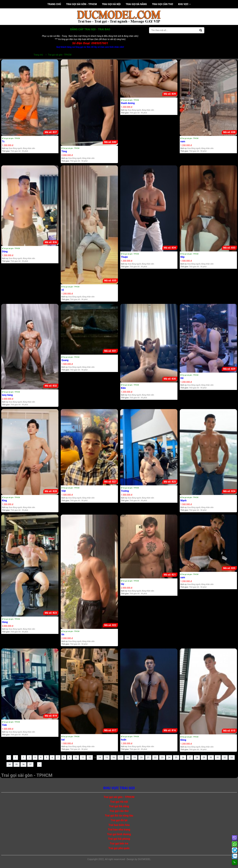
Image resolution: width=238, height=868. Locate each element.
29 (204, 757)
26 (183, 757)
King (4, 501)
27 (190, 757)
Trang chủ (54, 4)
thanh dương (128, 103)
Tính (4, 725)
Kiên (123, 388)
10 (76, 757)
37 (30, 764)
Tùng (64, 151)
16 (114, 757)
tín (63, 634)
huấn (124, 740)
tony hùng (7, 395)
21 (148, 757)
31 (218, 757)
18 (127, 757)
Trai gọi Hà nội (111, 4)
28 (197, 757)
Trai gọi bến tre (119, 843)
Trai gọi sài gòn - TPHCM (81, 4)
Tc (3, 141)
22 (155, 757)
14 (100, 757)
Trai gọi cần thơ (162, 4)
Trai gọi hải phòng (119, 839)
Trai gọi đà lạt (119, 820)
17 (121, 757)
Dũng (5, 252)
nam (183, 141)
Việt (64, 491)
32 (225, 757)
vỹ (63, 290)
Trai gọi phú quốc (119, 848)
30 (211, 757)
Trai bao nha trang (119, 829)
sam (183, 577)
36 (24, 764)
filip (183, 257)
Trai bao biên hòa (119, 825)
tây (123, 584)
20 (141, 757)
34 (10, 764)
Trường (125, 491)
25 (176, 757)
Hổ (182, 378)
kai (63, 740)
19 (134, 757)
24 (169, 757)
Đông (183, 740)
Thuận (124, 257)
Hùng (5, 622)
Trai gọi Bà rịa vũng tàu (119, 815)
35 (17, 764)
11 (83, 757)
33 (232, 757)
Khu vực (184, 4)
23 (162, 757)
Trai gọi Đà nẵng (136, 4)
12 (90, 757)
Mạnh (184, 501)
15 (107, 757)
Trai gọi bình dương (119, 834)
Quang (65, 360)
